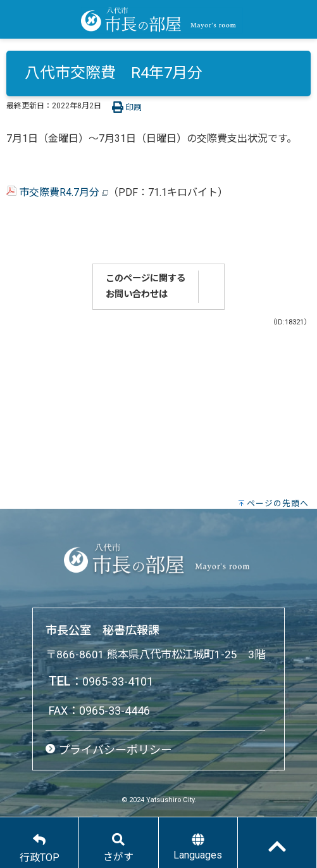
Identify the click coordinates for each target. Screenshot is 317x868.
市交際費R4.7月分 (57, 192)
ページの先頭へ (278, 503)
